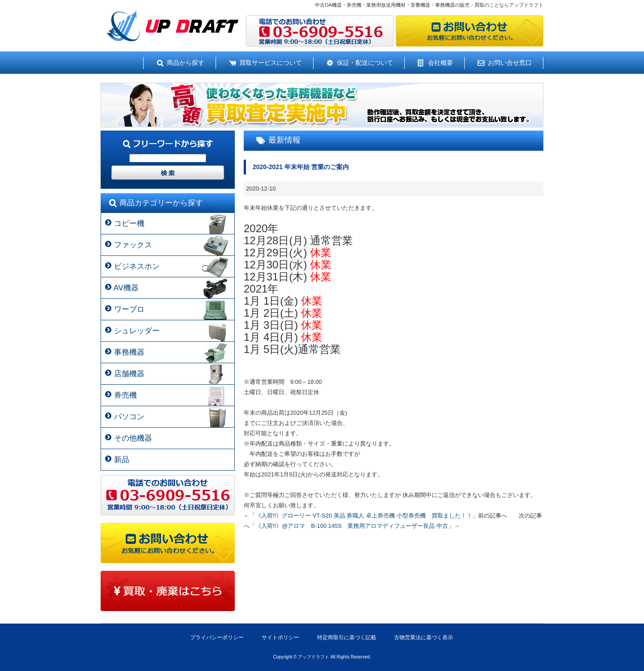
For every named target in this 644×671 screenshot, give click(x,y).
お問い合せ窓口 (510, 63)
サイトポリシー (280, 637)
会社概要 (441, 63)
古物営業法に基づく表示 (424, 637)
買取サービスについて (271, 63)
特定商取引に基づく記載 (347, 637)
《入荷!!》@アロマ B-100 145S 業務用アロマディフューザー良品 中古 (352, 526)
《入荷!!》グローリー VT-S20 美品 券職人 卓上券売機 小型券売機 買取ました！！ (364, 516)
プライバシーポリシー (217, 637)
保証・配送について (365, 63)
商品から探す (186, 63)
